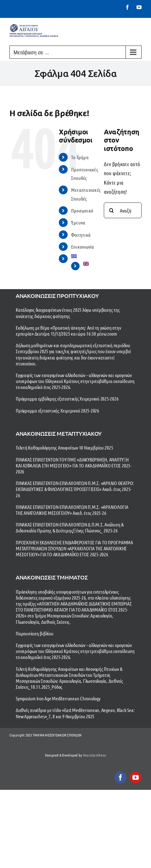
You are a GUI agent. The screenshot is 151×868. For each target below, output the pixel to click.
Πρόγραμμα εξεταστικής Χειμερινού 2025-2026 (57, 410)
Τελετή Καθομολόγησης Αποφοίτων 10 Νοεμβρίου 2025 (64, 447)
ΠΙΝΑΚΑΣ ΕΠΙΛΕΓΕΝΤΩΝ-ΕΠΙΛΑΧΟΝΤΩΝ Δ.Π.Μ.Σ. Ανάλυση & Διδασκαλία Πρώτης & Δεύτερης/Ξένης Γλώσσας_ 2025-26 (70, 527)
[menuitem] (83, 256)
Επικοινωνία (83, 247)
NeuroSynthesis (95, 755)
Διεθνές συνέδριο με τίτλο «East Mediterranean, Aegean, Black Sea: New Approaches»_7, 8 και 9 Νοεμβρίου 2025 (75, 713)
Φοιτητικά (81, 235)
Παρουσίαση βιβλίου (35, 633)
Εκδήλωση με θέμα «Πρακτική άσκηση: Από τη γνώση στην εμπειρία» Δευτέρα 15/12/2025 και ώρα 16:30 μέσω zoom (68, 331)
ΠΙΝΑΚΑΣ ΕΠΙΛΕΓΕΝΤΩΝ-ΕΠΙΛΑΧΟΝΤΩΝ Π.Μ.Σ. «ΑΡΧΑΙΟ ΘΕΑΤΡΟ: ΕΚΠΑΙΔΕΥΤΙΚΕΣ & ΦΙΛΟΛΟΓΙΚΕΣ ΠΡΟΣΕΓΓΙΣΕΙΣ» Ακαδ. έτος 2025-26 (75, 489)
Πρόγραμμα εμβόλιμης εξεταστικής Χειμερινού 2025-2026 (67, 399)
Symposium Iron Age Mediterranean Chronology (58, 698)
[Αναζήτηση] (112, 210)
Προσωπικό (82, 210)
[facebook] (120, 778)
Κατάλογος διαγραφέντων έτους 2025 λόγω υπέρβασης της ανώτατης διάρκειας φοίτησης (68, 313)
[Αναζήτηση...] (123, 210)
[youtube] (136, 778)
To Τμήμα (80, 157)
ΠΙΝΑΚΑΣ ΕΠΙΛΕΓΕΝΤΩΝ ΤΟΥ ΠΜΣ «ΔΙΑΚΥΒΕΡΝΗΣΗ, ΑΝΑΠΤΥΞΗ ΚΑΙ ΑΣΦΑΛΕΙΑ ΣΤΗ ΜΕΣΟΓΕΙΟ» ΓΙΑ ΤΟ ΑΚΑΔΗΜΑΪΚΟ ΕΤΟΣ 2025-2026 (74, 465)
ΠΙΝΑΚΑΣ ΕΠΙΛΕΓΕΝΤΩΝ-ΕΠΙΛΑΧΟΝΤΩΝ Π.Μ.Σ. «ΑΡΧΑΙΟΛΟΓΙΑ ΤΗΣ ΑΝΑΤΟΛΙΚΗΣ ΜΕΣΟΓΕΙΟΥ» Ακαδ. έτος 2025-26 (72, 510)
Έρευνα (78, 222)
